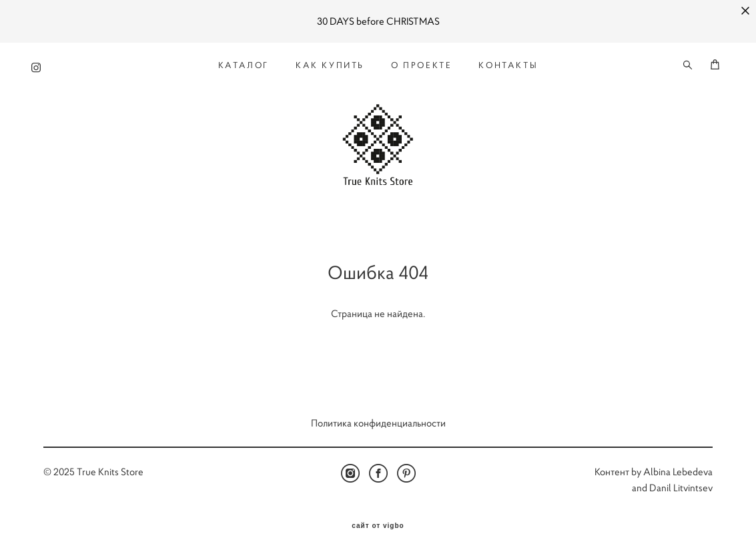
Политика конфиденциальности (378, 412)
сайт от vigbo (378, 515)
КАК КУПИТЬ (330, 61)
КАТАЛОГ (244, 61)
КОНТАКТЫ (508, 61)
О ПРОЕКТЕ (421, 61)
